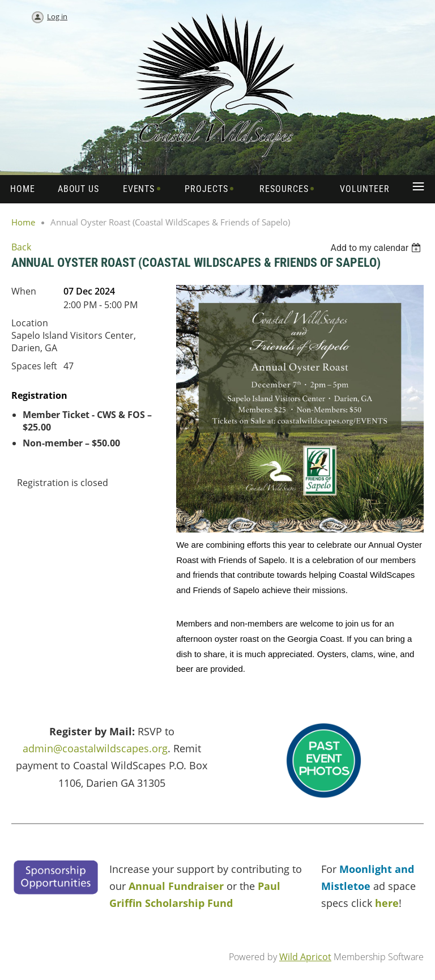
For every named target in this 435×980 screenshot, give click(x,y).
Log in (57, 16)
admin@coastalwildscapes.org (95, 748)
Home (23, 222)
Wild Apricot (305, 957)
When (24, 291)
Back (21, 247)
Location (30, 323)
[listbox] (377, 248)
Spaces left (34, 366)
